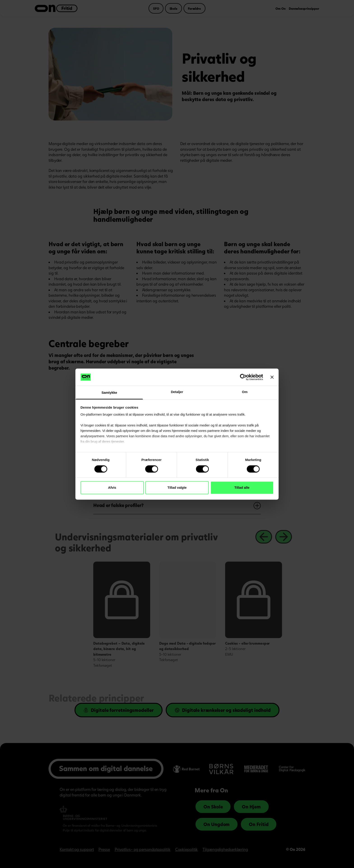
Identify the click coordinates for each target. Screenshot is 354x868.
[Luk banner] (272, 377)
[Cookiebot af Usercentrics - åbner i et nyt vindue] (243, 377)
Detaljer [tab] (177, 392)
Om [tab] (245, 392)
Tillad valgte (177, 488)
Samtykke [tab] (109, 393)
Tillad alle (242, 488)
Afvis (112, 488)
